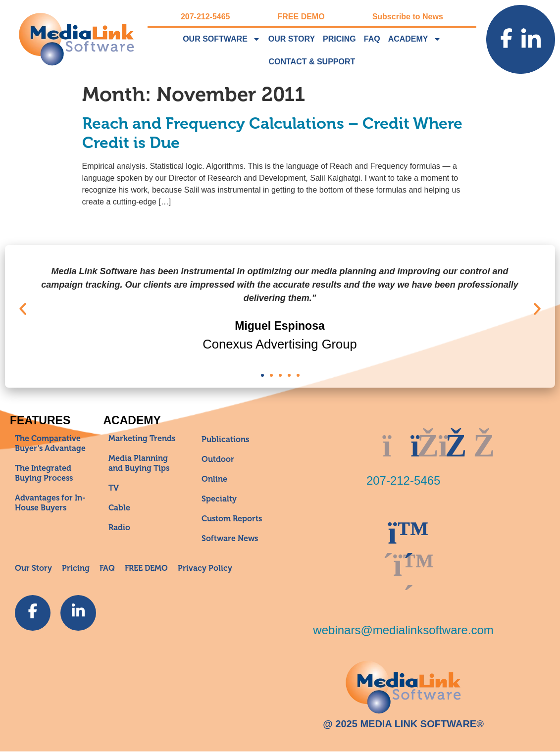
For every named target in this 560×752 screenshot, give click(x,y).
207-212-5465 (205, 17)
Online (214, 479)
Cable (119, 508)
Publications (225, 440)
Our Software (222, 39)
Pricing (339, 39)
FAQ (372, 39)
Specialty (219, 499)
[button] (23, 309)
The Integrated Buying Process (44, 473)
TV (114, 488)
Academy (415, 39)
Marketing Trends (142, 439)
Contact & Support (312, 62)
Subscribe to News (408, 17)
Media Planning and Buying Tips (139, 463)
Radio (119, 528)
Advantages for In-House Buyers (50, 503)
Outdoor (218, 459)
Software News (230, 539)
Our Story (292, 39)
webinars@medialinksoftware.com (403, 630)
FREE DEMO (301, 17)
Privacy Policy (205, 568)
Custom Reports (232, 519)
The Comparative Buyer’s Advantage (50, 444)
